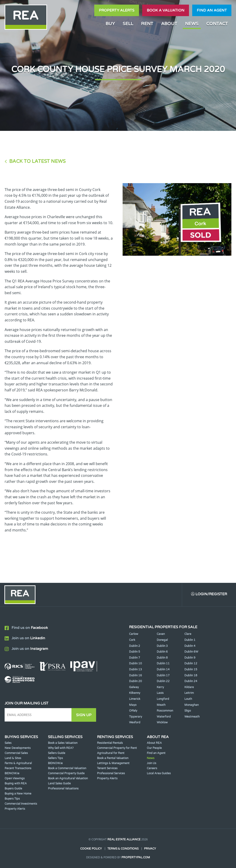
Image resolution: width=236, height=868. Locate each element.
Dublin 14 (163, 670)
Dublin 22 (163, 681)
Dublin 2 (135, 646)
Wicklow (162, 723)
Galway (134, 687)
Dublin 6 (162, 652)
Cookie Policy (91, 849)
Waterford (164, 717)
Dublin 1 (190, 640)
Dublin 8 (162, 658)
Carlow (134, 634)
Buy (110, 24)
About (169, 24)
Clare (188, 634)
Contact (217, 24)
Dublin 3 (162, 646)
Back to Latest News (37, 161)
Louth (188, 699)
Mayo (133, 705)
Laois (160, 693)
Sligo (188, 711)
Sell (128, 24)
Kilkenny (135, 693)
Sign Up (85, 715)
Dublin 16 (136, 675)
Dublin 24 (191, 681)
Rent (147, 24)
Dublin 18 (191, 675)
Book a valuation (166, 10)
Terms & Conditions (123, 849)
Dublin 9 (190, 658)
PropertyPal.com (136, 857)
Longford (163, 699)
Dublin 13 (136, 670)
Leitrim (189, 693)
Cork (132, 640)
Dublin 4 (190, 646)
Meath (161, 705)
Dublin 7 (135, 658)
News (192, 24)
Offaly (133, 711)
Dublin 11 (163, 664)
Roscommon (165, 711)
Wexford (135, 723)
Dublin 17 (163, 675)
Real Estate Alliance (124, 840)
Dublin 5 (135, 652)
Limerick (135, 699)
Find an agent (212, 10)
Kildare (189, 687)
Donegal (162, 640)
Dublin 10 (136, 664)
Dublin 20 (136, 681)
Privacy (150, 849)
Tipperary (136, 717)
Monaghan (192, 705)
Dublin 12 (191, 664)
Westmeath (192, 717)
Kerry (160, 687)
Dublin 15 (191, 670)
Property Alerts (117, 10)
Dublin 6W (191, 652)
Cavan (161, 634)
